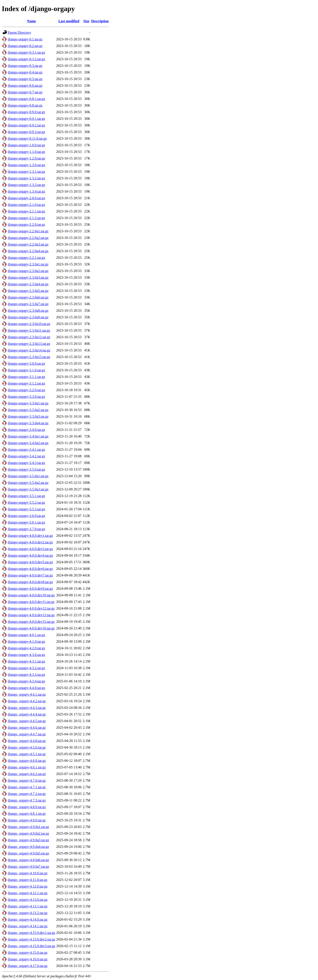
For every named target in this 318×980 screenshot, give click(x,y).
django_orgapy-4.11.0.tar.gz (28, 880)
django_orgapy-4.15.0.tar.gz (28, 953)
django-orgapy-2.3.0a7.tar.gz (28, 304)
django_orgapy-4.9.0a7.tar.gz (28, 866)
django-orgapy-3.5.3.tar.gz (26, 509)
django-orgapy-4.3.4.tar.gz (26, 681)
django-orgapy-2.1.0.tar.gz (26, 205)
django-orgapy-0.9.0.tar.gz (26, 112)
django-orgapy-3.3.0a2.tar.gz (28, 410)
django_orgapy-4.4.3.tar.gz (27, 708)
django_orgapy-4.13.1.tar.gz (28, 906)
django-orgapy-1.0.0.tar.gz (26, 145)
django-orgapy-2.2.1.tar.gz (26, 258)
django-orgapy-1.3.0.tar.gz (26, 165)
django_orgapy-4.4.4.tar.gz (27, 714)
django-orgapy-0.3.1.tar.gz (26, 52)
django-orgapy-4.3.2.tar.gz (26, 668)
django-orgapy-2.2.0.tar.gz (26, 224)
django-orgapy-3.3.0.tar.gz (26, 397)
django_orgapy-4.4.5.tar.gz (27, 721)
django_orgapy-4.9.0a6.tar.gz (28, 860)
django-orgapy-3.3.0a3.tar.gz (28, 416)
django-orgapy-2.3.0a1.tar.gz (28, 264)
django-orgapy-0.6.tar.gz (25, 85)
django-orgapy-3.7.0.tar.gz (26, 529)
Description (100, 21)
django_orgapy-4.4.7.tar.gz (27, 734)
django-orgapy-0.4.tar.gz (25, 72)
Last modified (69, 21)
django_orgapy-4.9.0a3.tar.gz (28, 840)
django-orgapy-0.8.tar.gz (25, 105)
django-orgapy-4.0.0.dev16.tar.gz (31, 628)
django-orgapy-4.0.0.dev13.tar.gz (31, 615)
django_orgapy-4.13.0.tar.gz (28, 900)
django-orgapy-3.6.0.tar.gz (26, 516)
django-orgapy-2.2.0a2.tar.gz (28, 238)
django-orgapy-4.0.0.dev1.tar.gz (30, 536)
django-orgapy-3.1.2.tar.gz (26, 383)
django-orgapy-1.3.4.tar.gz (26, 191)
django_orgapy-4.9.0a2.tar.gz (28, 833)
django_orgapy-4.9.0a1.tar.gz (28, 827)
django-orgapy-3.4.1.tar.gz (26, 450)
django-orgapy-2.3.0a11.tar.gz (29, 330)
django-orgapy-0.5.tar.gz (25, 79)
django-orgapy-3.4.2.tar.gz (26, 456)
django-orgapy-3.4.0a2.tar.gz (28, 443)
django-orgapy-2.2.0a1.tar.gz (28, 231)
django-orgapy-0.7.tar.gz (25, 92)
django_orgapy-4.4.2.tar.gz (27, 701)
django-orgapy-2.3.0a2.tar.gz (28, 271)
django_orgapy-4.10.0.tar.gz (28, 873)
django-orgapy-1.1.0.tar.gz (26, 152)
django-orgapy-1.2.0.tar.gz (26, 158)
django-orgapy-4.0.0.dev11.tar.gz (31, 602)
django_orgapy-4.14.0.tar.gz (28, 919)
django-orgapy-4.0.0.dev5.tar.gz (30, 562)
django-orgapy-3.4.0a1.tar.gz (28, 436)
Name (32, 21)
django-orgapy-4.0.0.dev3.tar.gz (30, 549)
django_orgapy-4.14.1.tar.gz (28, 926)
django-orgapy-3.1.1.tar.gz (26, 377)
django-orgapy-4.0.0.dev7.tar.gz (30, 575)
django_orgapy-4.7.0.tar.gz (27, 780)
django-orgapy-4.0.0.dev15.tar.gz (31, 622)
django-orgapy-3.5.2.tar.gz (26, 502)
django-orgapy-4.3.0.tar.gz (26, 655)
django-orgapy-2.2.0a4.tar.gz (28, 251)
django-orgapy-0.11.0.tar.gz (27, 138)
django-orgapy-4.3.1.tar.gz (26, 661)
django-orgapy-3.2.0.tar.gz (26, 390)
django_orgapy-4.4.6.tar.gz (27, 727)
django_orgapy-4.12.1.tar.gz (28, 893)
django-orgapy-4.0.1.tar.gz (26, 635)
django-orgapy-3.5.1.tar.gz (26, 496)
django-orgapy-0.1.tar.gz (25, 39)
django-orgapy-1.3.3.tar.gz (26, 185)
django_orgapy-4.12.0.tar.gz (28, 886)
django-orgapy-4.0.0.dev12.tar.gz (31, 608)
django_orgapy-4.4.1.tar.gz (27, 694)
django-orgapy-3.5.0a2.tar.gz (28, 483)
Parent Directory (19, 33)
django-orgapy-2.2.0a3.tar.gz (28, 244)
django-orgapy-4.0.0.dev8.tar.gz (30, 582)
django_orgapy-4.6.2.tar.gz (27, 774)
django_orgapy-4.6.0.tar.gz (27, 761)
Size (86, 21)
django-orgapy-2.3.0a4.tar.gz (28, 284)
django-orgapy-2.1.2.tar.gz (26, 218)
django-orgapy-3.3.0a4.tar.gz (28, 423)
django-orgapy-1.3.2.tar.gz (26, 178)
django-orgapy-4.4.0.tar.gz (26, 688)
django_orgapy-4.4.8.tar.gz (27, 741)
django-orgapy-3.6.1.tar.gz (26, 522)
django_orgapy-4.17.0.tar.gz (28, 966)
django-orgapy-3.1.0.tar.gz (26, 370)
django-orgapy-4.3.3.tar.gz (26, 675)
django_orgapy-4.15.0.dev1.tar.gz (31, 933)
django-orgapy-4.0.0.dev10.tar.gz (31, 595)
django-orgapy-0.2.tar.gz (25, 46)
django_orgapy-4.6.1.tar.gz (27, 767)
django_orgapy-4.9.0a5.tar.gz (28, 853)
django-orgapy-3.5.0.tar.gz (26, 469)
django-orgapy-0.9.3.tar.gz (26, 132)
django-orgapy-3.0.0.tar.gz (26, 363)
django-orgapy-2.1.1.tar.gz (26, 211)
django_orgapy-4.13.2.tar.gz (28, 913)
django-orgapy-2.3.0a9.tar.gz (28, 317)
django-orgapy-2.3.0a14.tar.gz (29, 350)
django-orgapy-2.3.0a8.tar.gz (28, 311)
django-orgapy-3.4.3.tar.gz (26, 463)
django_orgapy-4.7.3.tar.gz (27, 800)
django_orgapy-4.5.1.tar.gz (27, 754)
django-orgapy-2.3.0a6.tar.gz (28, 297)
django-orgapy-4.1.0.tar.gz (26, 641)
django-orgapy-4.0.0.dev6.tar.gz (30, 569)
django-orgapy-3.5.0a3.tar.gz (28, 489)
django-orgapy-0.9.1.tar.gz (26, 119)
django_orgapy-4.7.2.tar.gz (27, 794)
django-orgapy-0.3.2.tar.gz (26, 59)
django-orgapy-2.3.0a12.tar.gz (29, 337)
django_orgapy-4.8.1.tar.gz (27, 814)
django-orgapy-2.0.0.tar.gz (26, 198)
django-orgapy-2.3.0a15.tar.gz (29, 357)
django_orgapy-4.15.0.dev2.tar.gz (31, 939)
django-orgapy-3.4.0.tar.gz (26, 430)
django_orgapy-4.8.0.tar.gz (27, 807)
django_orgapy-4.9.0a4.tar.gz (28, 847)
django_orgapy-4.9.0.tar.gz (27, 820)
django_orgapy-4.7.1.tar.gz (27, 787)
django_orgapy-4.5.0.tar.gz (27, 747)
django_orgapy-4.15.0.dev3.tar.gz (31, 946)
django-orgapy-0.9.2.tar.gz (26, 125)
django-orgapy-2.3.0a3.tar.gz (28, 277)
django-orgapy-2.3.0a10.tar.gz (29, 324)
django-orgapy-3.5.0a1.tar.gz (28, 476)
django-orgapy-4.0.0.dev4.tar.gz (30, 555)
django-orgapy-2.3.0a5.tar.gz (28, 291)
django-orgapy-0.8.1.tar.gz (26, 99)
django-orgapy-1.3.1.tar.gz (26, 172)
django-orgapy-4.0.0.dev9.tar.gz (30, 589)
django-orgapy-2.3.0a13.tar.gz (29, 344)
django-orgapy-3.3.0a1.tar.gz (28, 403)
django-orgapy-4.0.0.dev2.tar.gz (30, 542)
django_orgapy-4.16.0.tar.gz (28, 959)
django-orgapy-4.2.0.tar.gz (26, 648)
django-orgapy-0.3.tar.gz (25, 66)
